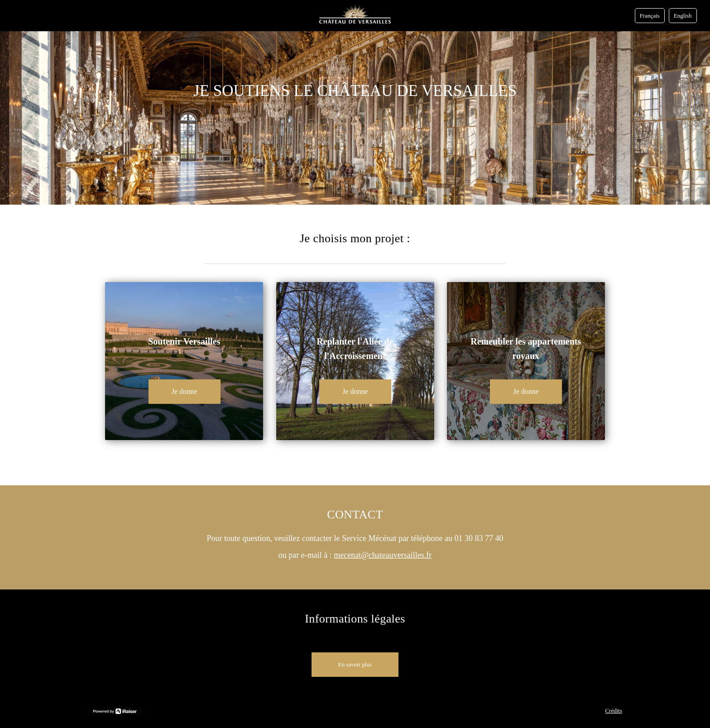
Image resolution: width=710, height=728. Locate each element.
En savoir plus (355, 664)
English (683, 16)
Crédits (614, 711)
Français (650, 16)
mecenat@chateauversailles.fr (383, 555)
